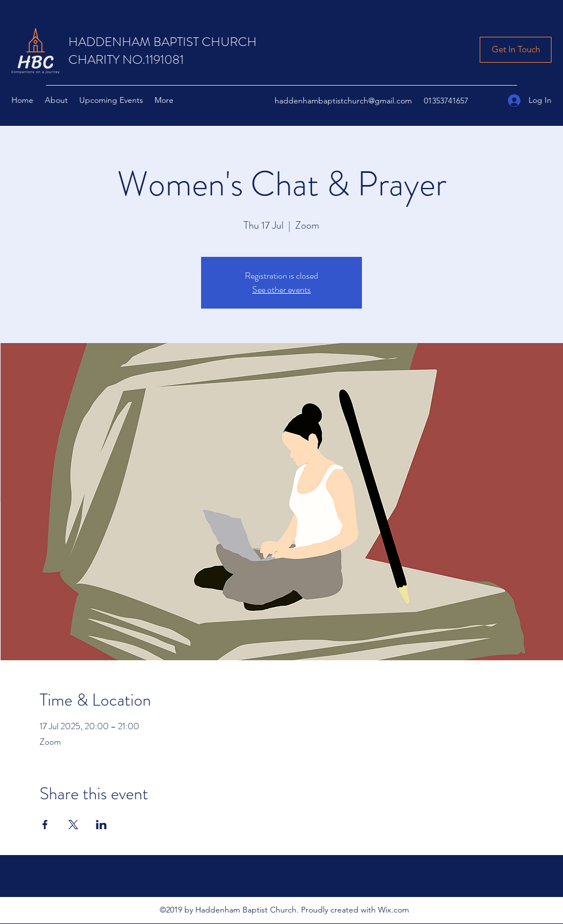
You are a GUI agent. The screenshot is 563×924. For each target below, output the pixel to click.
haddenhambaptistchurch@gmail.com (343, 101)
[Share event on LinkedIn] (101, 825)
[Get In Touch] (516, 50)
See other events (281, 289)
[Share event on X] (73, 825)
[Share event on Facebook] (45, 825)
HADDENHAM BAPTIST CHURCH (163, 42)
